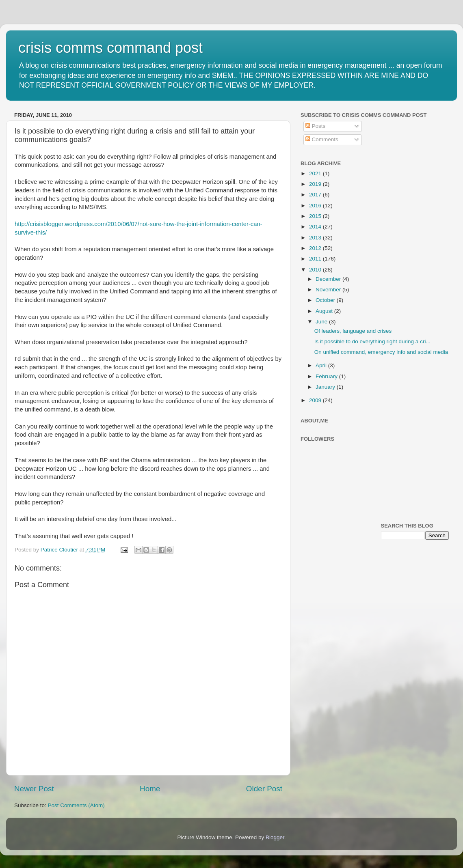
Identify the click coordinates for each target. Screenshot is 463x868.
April (322, 365)
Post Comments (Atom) (76, 805)
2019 (316, 184)
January (326, 387)
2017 (316, 195)
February (327, 376)
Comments (322, 139)
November (329, 290)
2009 (316, 400)
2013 (316, 238)
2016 (316, 206)
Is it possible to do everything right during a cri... (372, 341)
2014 (316, 227)
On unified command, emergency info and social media (381, 352)
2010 (316, 270)
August (325, 311)
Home (150, 789)
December (329, 279)
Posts (316, 126)
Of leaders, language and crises (353, 331)
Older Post (264, 789)
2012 (316, 248)
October (326, 300)
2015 (316, 216)
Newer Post (34, 789)
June (322, 322)
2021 (316, 173)
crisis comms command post (110, 48)
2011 (316, 259)
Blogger (275, 837)
